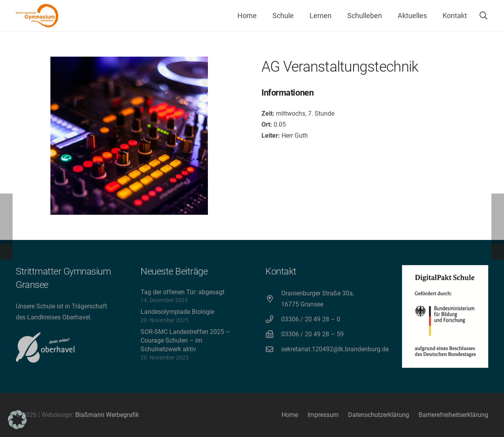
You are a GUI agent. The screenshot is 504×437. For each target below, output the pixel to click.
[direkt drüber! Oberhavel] (45, 348)
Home (290, 415)
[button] (484, 16)
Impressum (323, 415)
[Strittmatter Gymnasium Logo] (37, 16)
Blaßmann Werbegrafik (107, 415)
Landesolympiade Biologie (177, 312)
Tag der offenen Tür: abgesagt (183, 292)
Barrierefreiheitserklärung (453, 415)
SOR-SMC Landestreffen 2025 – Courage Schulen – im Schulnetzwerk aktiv (185, 341)
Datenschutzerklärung (379, 415)
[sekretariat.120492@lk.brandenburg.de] (273, 349)
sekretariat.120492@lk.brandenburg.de (335, 349)
